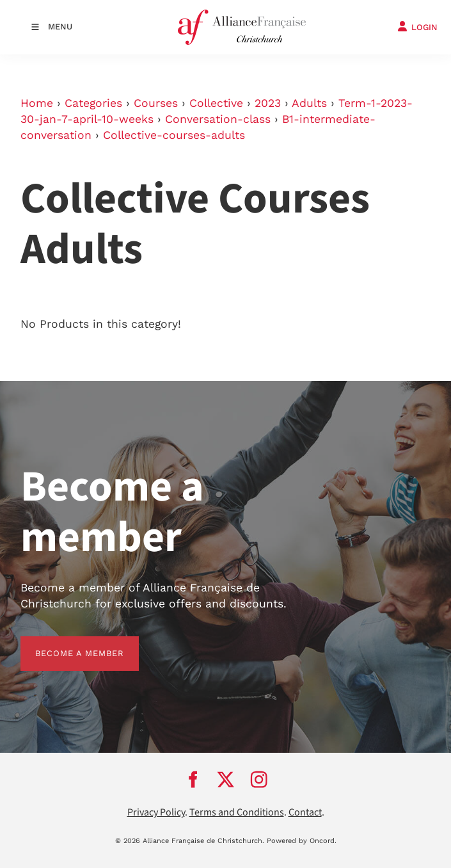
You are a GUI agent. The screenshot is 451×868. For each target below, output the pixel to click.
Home (37, 103)
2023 (268, 103)
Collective (216, 103)
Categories (93, 103)
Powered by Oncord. (302, 841)
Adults (309, 103)
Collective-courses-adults (174, 135)
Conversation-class (218, 119)
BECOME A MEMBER (65, 644)
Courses (156, 103)
